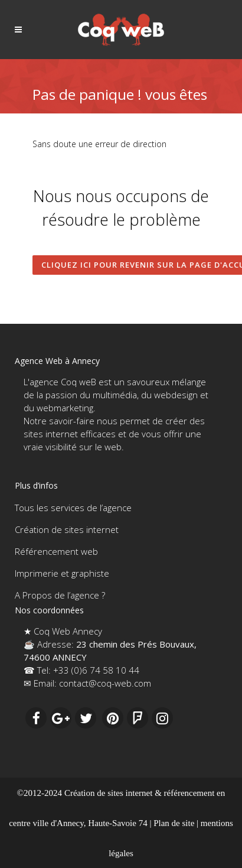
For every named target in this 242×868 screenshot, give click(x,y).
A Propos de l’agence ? (60, 595)
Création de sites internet (67, 529)
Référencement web (56, 551)
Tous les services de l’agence (73, 508)
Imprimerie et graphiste (62, 573)
